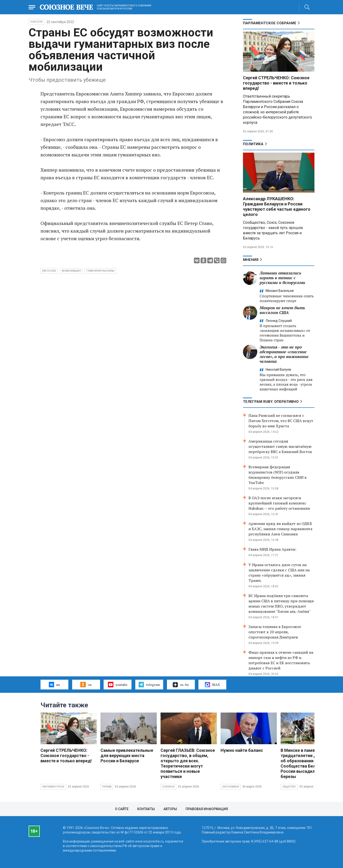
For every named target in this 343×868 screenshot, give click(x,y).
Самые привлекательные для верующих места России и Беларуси (127, 756)
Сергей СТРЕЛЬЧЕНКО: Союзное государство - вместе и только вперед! (276, 83)
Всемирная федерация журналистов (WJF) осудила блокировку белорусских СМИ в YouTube (277, 475)
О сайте (122, 809)
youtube (118, 684)
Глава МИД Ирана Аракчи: (272, 549)
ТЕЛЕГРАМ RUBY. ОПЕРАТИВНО (271, 402)
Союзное (168, 787)
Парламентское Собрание (270, 23)
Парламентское (53, 787)
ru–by (181, 685)
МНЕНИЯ (251, 260)
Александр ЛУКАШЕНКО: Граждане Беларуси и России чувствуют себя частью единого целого (277, 207)
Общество (289, 787)
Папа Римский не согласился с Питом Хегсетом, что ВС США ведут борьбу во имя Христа (281, 421)
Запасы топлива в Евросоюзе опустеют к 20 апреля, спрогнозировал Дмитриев (275, 632)
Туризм (107, 787)
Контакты (146, 809)
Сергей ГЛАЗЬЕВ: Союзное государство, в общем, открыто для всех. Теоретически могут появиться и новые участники (188, 763)
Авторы (170, 809)
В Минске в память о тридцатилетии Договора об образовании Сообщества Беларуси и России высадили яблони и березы (309, 763)
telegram (149, 684)
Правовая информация (207, 809)
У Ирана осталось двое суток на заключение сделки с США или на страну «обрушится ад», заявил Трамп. (279, 573)
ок (86, 684)
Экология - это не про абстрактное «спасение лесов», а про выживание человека (284, 354)
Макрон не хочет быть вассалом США (282, 310)
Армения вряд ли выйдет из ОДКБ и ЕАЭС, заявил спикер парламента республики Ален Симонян (280, 529)
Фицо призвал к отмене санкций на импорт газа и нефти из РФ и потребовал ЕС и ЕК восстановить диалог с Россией (281, 660)
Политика (253, 144)
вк (54, 684)
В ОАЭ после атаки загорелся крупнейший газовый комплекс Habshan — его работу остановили (279, 503)
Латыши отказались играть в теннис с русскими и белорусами (282, 278)
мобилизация (71, 271)
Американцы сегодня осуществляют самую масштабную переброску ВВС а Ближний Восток (280, 446)
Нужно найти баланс (242, 750)
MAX (212, 685)
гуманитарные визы (100, 271)
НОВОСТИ (36, 22)
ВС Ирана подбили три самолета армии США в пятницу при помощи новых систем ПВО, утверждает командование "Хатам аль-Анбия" (281, 604)
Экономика (231, 787)
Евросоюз (49, 271)
